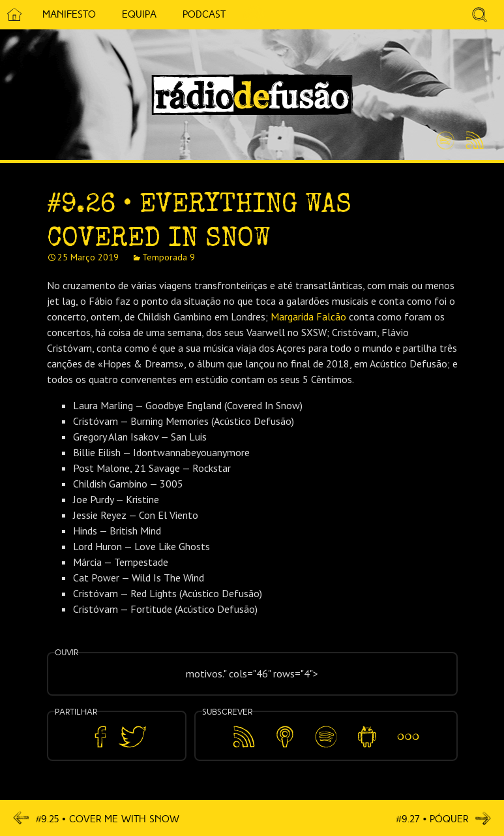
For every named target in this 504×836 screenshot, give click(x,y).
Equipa (139, 14)
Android (367, 728)
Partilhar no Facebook (100, 737)
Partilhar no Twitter (132, 737)
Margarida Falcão (308, 317)
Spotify (445, 135)
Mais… (408, 728)
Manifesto (69, 14)
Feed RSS (472, 141)
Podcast (204, 14)
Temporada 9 (169, 257)
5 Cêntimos (254, 15)
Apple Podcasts (285, 735)
